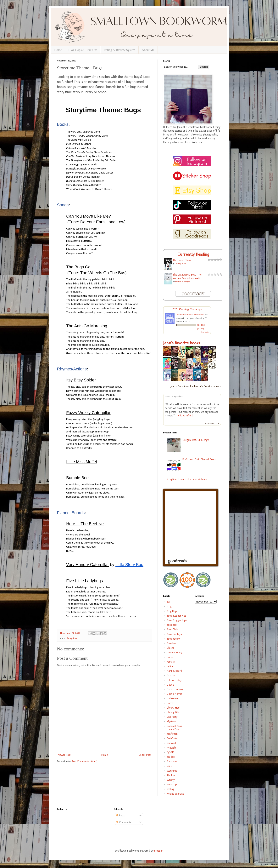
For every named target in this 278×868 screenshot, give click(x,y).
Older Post (145, 755)
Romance (172, 761)
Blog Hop (172, 611)
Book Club (172, 629)
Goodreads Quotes (212, 424)
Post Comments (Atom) (85, 761)
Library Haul (173, 708)
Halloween (173, 698)
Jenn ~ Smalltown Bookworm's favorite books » (196, 386)
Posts (120, 816)
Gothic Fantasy (175, 689)
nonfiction (172, 734)
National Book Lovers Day (174, 728)
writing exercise (175, 794)
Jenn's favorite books (181, 343)
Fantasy (171, 662)
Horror (170, 703)
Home (58, 50)
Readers (171, 757)
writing (170, 789)
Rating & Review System (119, 50)
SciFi (169, 766)
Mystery (171, 721)
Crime (170, 657)
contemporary (174, 652)
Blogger (158, 851)
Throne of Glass (182, 260)
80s (168, 602)
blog (169, 606)
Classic (170, 648)
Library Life (173, 712)
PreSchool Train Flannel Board (199, 459)
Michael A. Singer (182, 282)
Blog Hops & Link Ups (83, 50)
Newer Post (64, 755)
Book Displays (174, 634)
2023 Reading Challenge (187, 309)
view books (205, 332)
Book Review (173, 639)
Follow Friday (174, 680)
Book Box (172, 625)
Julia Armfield (185, 416)
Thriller (171, 775)
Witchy (171, 780)
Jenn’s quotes (174, 396)
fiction (170, 666)
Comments (123, 822)
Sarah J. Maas (181, 263)
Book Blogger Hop (176, 616)
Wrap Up (172, 784)
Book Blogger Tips (177, 620)
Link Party (172, 717)
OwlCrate (172, 738)
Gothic (170, 685)
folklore (171, 675)
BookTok (171, 643)
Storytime (72, 638)
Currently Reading (193, 254)
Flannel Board (174, 671)
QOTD (170, 752)
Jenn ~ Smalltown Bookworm (190, 315)
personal (171, 743)
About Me (148, 50)
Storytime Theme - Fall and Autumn (187, 479)
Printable (172, 748)
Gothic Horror (174, 694)
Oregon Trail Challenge (196, 440)
